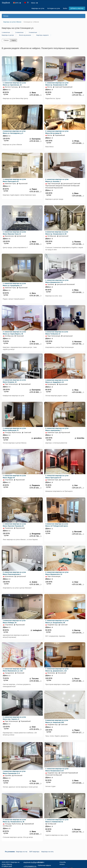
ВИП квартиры (34, 852)
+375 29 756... (78, 344)
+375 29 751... (78, 95)
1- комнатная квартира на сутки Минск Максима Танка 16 (14, 233)
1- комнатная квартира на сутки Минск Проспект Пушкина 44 (14, 525)
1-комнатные (6, 32)
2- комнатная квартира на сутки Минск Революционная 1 (14, 573)
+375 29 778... (78, 832)
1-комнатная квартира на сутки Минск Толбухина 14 (57, 333)
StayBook (6, 3)
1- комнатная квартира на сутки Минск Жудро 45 (14, 477)
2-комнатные (19, 32)
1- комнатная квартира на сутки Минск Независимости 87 (57, 770)
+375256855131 (30, 867)
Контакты (41, 862)
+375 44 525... (35, 344)
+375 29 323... (35, 192)
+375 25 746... (35, 536)
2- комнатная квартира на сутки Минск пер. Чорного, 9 (14, 718)
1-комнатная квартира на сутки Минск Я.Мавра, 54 (14, 622)
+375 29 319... (35, 141)
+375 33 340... (78, 584)
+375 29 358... (35, 244)
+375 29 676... (78, 633)
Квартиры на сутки (38, 8)
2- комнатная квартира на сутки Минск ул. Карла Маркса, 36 (14, 333)
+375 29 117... (78, 733)
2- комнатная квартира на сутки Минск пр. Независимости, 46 (14, 821)
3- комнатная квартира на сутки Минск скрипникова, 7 (57, 429)
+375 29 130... (35, 296)
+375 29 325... (35, 488)
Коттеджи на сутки (54, 8)
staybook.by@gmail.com (33, 862)
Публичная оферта (44, 865)
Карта (14, 40)
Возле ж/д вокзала (25, 35)
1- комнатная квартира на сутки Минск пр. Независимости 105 (57, 84)
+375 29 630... (35, 95)
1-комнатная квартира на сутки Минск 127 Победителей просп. (57, 525)
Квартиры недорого (42, 35)
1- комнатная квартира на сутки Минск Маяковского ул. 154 (14, 670)
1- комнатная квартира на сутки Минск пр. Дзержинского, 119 (57, 670)
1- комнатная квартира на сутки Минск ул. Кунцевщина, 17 (14, 284)
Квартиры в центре (8, 35)
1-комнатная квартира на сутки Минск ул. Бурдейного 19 (57, 381)
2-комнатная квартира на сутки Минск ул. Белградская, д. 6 (14, 132)
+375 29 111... (78, 534)
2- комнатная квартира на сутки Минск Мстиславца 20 (57, 132)
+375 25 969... (35, 392)
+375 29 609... (78, 143)
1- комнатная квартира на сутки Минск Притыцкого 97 (14, 180)
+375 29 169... (35, 783)
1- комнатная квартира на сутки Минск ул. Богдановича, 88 (57, 622)
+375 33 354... (35, 584)
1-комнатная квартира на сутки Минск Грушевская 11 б (14, 772)
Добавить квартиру (77, 8)
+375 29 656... (35, 681)
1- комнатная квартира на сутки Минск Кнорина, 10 (14, 381)
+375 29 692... (78, 392)
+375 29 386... (78, 681)
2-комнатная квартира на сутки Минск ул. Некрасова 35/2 (57, 721)
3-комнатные (33, 32)
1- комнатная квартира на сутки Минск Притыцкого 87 (57, 477)
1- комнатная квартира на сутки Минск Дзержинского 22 (57, 281)
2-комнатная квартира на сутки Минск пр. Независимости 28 (57, 233)
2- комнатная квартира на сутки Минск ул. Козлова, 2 (57, 180)
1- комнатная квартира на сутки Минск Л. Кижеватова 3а (57, 821)
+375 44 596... (78, 244)
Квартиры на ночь (47, 852)
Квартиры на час (22, 852)
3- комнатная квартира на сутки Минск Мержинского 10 (57, 573)
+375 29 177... (78, 488)
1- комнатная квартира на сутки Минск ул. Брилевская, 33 (14, 84)
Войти (65, 8)
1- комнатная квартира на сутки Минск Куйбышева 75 (14, 429)
